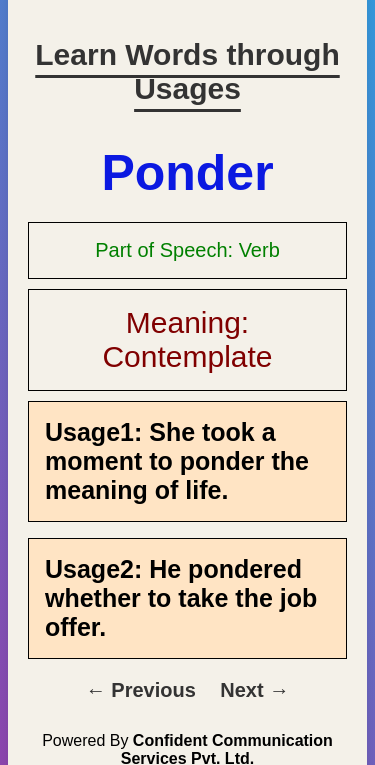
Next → (254, 690)
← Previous (141, 690)
